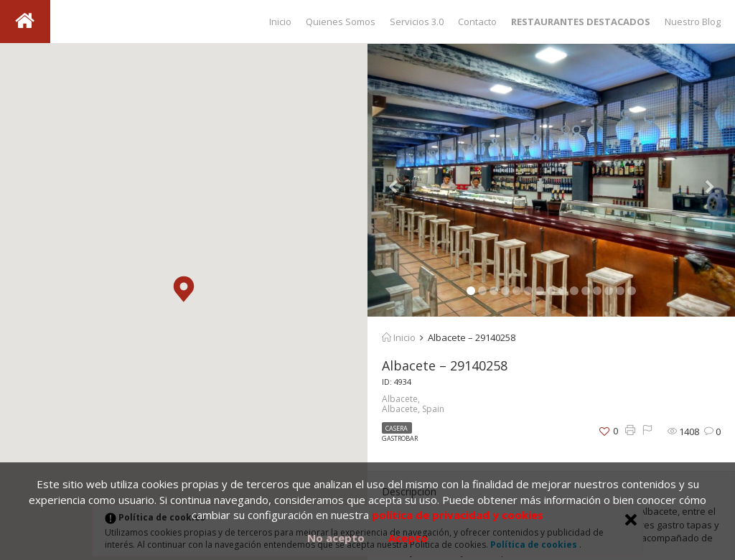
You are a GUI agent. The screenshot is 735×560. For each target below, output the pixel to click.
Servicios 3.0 (417, 22)
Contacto (477, 22)
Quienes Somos (341, 22)
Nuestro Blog (693, 22)
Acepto (408, 538)
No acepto (336, 538)
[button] (184, 289)
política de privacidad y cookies (458, 515)
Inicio (280, 22)
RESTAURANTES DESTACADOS (581, 22)
